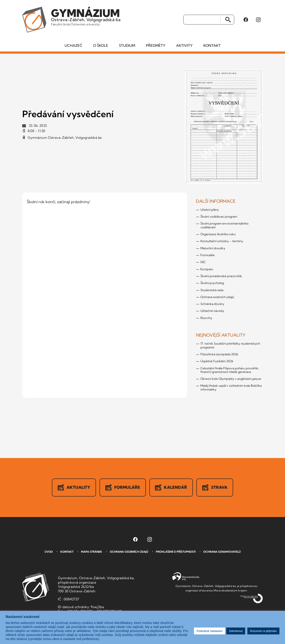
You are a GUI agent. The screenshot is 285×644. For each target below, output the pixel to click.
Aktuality (74, 488)
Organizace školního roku (218, 234)
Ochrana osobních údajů (217, 297)
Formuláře (208, 255)
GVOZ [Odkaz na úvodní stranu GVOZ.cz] (36, 587)
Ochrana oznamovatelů (222, 552)
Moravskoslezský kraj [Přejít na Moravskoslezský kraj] (186, 577)
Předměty (156, 46)
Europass (207, 269)
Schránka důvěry (212, 304)
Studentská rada (212, 290)
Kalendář (171, 488)
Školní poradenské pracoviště (221, 276)
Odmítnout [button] (236, 631)
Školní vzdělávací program (219, 217)
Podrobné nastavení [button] (210, 631)
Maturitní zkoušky (213, 248)
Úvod (49, 552)
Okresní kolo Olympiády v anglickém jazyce (231, 379)
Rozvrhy (206, 318)
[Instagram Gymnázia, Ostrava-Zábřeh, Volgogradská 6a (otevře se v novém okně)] (258, 20)
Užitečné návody (212, 311)
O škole (101, 46)
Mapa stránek (92, 552)
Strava (215, 488)
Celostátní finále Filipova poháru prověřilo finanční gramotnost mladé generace (229, 370)
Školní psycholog (212, 283)
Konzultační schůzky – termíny (222, 241)
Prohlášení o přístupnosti (176, 552)
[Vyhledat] (202, 20)
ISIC (203, 262)
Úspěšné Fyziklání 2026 (217, 361)
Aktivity (184, 46)
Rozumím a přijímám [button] (263, 631)
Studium (127, 46)
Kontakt (212, 46)
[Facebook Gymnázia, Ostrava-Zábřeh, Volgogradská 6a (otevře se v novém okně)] (246, 20)
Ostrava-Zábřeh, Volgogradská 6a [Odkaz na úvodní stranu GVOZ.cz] (86, 16)
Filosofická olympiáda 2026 (219, 354)
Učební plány (210, 210)
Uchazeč (73, 46)
